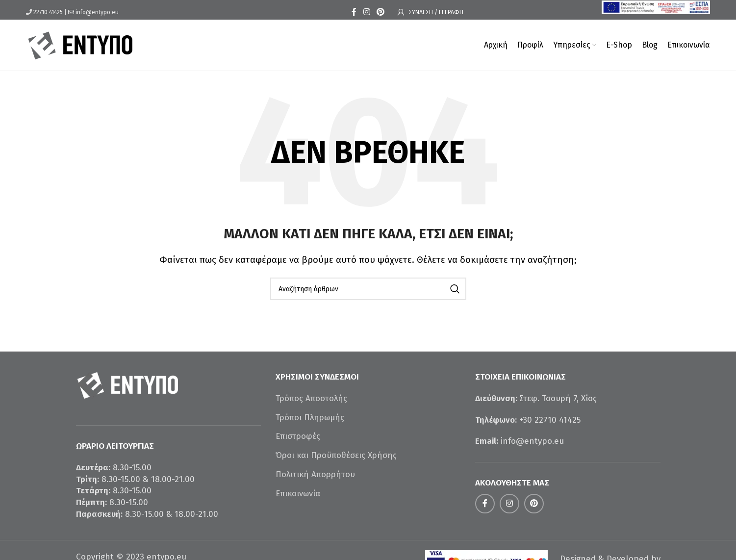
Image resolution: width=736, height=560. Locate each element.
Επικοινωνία (298, 494)
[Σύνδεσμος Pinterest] (381, 12)
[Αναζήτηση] (368, 289)
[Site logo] (81, 44)
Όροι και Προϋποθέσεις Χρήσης (336, 455)
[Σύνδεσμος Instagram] (367, 12)
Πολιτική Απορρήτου (315, 474)
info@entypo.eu (97, 12)
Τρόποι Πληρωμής (310, 418)
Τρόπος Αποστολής (311, 398)
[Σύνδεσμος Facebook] (354, 12)
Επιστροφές (298, 436)
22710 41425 (48, 12)
